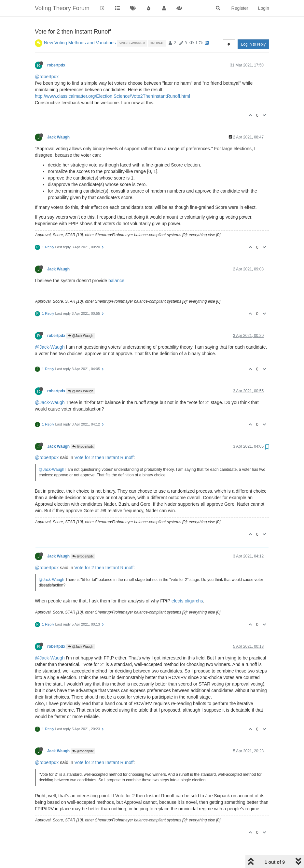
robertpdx (56, 65)
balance (116, 281)
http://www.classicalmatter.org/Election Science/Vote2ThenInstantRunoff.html (112, 96)
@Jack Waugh (81, 336)
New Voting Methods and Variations (80, 43)
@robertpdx (47, 77)
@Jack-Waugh (50, 347)
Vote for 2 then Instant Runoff (104, 457)
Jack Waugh (58, 137)
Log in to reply (253, 44)
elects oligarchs (187, 601)
